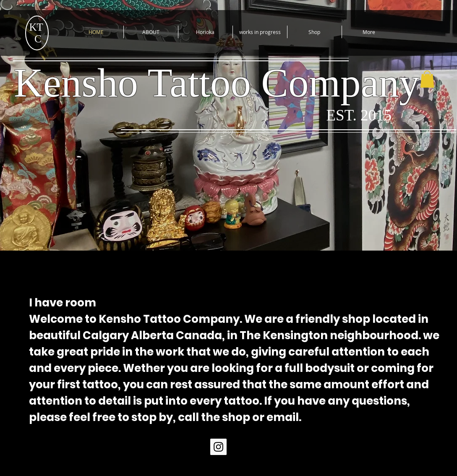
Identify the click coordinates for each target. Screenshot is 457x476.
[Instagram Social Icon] (218, 447)
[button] (427, 79)
